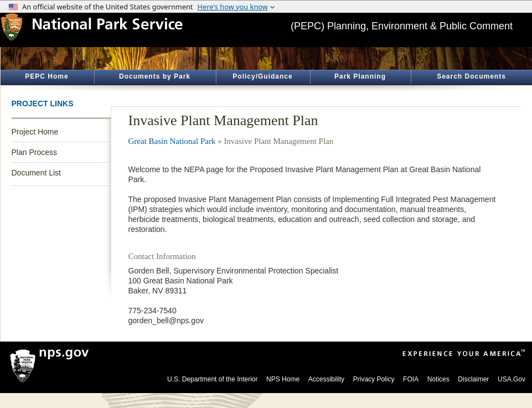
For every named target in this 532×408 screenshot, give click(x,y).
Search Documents (471, 76)
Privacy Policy (374, 379)
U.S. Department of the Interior (212, 379)
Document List (36, 173)
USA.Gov (512, 379)
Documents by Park (155, 76)
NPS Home (283, 379)
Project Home (35, 132)
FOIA (411, 379)
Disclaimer (473, 379)
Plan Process (34, 152)
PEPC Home (47, 76)
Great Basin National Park (172, 141)
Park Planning (360, 76)
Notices (438, 379)
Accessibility (326, 379)
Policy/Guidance (262, 76)
